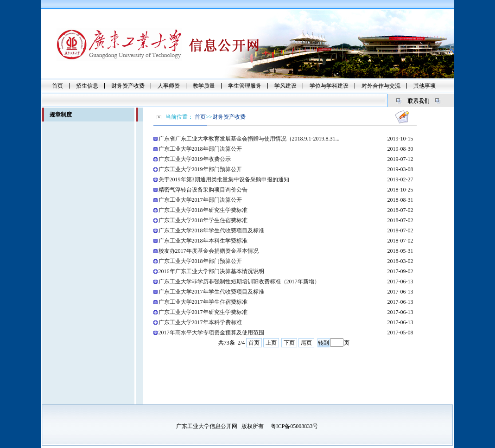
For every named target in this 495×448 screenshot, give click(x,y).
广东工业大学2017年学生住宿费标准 (203, 302)
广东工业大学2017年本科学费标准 (200, 322)
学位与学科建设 (329, 86)
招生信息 (87, 86)
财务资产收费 (128, 86)
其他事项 (425, 86)
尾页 (306, 343)
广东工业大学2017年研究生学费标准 (203, 312)
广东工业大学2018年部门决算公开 (200, 149)
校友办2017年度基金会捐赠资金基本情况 (209, 251)
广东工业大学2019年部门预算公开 (200, 169)
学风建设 (286, 86)
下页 (289, 343)
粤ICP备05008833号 (295, 426)
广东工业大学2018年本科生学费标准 (203, 241)
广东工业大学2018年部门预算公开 (200, 261)
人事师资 (169, 86)
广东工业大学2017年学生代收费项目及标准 (211, 292)
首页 (57, 86)
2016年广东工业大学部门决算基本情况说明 (211, 271)
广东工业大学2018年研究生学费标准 (203, 210)
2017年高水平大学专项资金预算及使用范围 (211, 333)
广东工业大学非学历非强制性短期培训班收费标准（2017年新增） (239, 282)
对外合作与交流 (381, 86)
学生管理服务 (245, 86)
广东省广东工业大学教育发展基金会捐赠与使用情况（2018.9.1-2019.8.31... (249, 139)
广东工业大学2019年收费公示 (195, 159)
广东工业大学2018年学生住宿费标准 (203, 220)
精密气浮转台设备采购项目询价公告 (203, 190)
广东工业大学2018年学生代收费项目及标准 (211, 230)
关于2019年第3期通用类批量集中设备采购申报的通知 (224, 179)
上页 (271, 343)
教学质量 (204, 86)
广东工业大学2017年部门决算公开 (200, 200)
